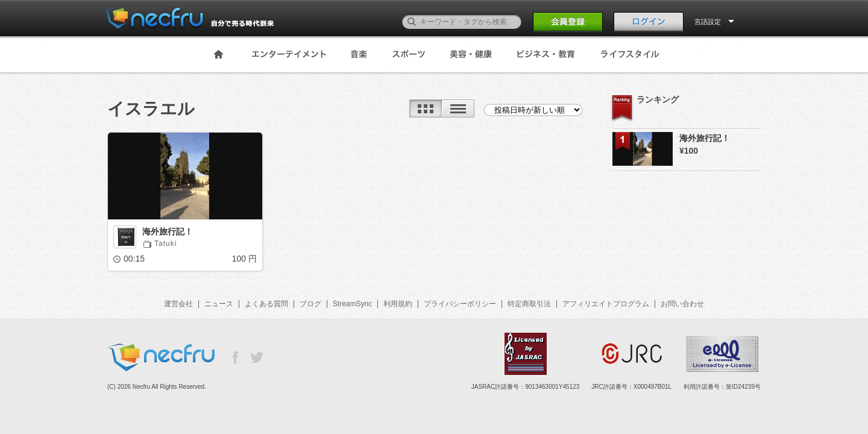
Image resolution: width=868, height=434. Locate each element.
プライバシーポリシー (460, 304)
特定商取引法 (529, 304)
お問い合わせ (682, 304)
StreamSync (352, 304)
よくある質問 (266, 304)
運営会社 (178, 304)
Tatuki (165, 244)
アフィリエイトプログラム (606, 304)
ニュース (219, 304)
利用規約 (398, 304)
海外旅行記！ (168, 231)
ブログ (310, 304)
